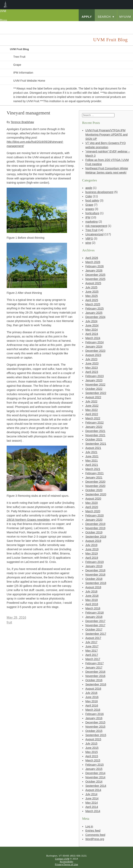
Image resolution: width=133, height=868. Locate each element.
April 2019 (92, 558)
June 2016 (92, 697)
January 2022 (94, 427)
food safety (92, 201)
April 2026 (92, 258)
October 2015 (94, 731)
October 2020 (94, 490)
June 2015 (92, 748)
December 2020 (95, 482)
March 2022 (93, 418)
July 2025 (91, 287)
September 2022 (96, 393)
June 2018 (92, 596)
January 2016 (94, 718)
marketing (91, 222)
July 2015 (91, 744)
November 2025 (95, 279)
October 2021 (94, 439)
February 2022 (94, 423)
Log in (89, 826)
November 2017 (95, 625)
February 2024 (94, 342)
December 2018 (95, 570)
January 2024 (94, 347)
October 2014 (94, 782)
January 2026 (94, 270)
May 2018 (91, 600)
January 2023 (94, 380)
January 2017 (94, 667)
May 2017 (91, 651)
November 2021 (95, 435)
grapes (90, 209)
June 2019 (92, 549)
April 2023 (92, 372)
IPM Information (23, 73)
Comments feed (95, 835)
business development (99, 192)
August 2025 (93, 283)
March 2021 (93, 469)
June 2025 (92, 292)
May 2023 (91, 368)
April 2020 (92, 507)
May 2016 (91, 701)
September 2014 (96, 786)
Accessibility (66, 862)
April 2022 (92, 414)
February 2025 (94, 309)
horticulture (92, 213)
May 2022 (91, 410)
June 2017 (92, 646)
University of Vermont (31, 25)
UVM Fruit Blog (20, 49)
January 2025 (94, 313)
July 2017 (91, 642)
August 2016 (93, 689)
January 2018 (94, 617)
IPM (88, 217)
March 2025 (93, 304)
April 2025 (92, 300)
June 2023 (92, 363)
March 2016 (93, 710)
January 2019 (94, 566)
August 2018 (93, 587)
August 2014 (93, 790)
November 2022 (95, 385)
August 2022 (93, 397)
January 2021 (94, 477)
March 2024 (93, 338)
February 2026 (94, 266)
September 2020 (96, 494)
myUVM (125, 17)
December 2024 (95, 317)
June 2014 (92, 798)
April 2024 (92, 334)
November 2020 (95, 486)
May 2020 (91, 503)
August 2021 (93, 448)
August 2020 (93, 499)
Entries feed (93, 831)
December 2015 (95, 722)
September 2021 (96, 444)
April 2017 (92, 655)
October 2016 (94, 680)
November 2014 (95, 777)
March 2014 (93, 811)
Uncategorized (94, 234)
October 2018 (94, 579)
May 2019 (91, 553)
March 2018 (93, 608)
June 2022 (92, 406)
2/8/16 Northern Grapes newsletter (28, 520)
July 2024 (91, 321)
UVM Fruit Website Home (29, 81)
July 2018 (91, 591)
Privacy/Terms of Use (66, 864)
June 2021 (92, 456)
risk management (96, 226)
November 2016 (95, 676)
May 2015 (91, 752)
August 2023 (93, 355)
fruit (9, 622)
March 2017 (93, 659)
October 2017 (94, 629)
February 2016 (94, 714)
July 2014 (91, 794)
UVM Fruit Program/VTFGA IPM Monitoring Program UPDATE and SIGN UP (106, 135)
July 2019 (91, 545)
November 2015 (95, 727)
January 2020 (94, 520)
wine (88, 243)
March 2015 (93, 760)
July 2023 (91, 359)
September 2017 (96, 634)
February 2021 (94, 473)
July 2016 (91, 693)
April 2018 (92, 604)
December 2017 (95, 621)
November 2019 (95, 528)
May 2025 (91, 296)
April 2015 (92, 756)
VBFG (89, 239)
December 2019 (95, 524)
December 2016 (95, 672)
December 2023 (95, 351)
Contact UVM (62, 859)
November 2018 (95, 575)
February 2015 (94, 765)
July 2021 (91, 452)
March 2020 (93, 511)
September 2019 (96, 537)
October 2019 (94, 532)
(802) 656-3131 (78, 856)
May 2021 (91, 461)
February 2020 (94, 515)
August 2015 (93, 739)
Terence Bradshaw (22, 122)
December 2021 (95, 431)
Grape (17, 65)
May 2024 (91, 330)
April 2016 (92, 706)
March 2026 (93, 262)
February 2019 (94, 562)
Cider (89, 196)
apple (89, 188)
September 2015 (96, 735)
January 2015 (94, 769)
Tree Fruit (19, 57)
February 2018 (94, 613)
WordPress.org (95, 839)
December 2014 (95, 773)
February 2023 (94, 376)
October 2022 (94, 389)
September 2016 (96, 684)
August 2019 (93, 541)
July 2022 (91, 401)
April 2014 (92, 807)
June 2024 (92, 325)
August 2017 (93, 638)
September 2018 (96, 583)
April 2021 (92, 465)
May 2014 (91, 803)
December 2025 (95, 275)
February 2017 (94, 663)
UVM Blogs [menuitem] (6, 5)
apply (87, 17)
